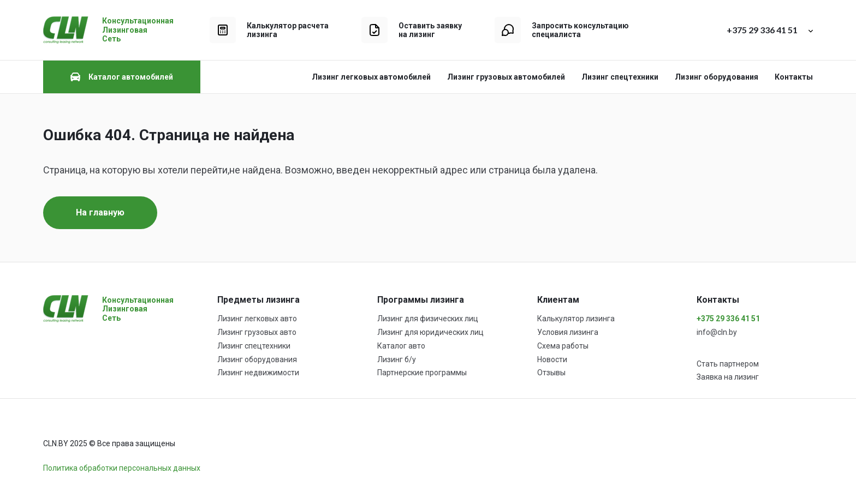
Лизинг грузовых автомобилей (506, 77)
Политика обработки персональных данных (122, 468)
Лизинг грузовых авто (257, 332)
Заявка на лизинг (728, 377)
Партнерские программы (422, 373)
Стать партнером (728, 364)
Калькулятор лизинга (576, 319)
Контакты (794, 77)
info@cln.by (717, 332)
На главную (100, 212)
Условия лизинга (568, 332)
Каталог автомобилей (122, 77)
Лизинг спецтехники (620, 77)
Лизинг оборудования (717, 77)
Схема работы (563, 346)
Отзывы (551, 373)
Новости (552, 359)
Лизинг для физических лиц (428, 319)
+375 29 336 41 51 (728, 319)
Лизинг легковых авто (257, 319)
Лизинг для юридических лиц (430, 332)
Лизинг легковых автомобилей (371, 77)
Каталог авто (401, 346)
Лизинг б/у (397, 359)
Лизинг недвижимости (258, 373)
